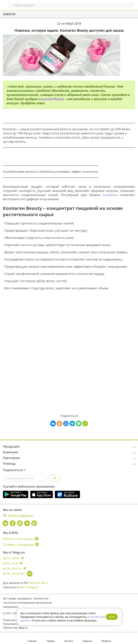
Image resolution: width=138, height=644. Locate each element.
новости (9, 14)
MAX (22, 587)
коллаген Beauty (52, 99)
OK (55, 478)
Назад (5, 7)
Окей (112, 617)
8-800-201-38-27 (38, 583)
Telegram (32, 587)
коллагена (111, 195)
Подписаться (14, 470)
